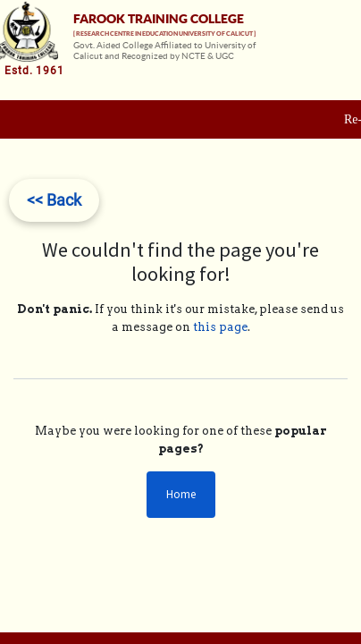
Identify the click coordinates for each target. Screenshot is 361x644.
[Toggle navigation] (345, 64)
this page (220, 327)
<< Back (54, 200)
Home (181, 494)
